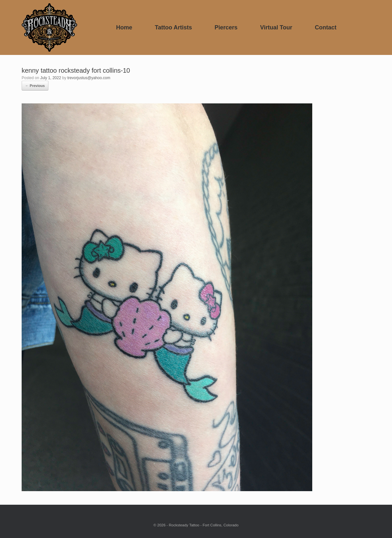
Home (124, 27)
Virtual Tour (276, 27)
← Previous (35, 86)
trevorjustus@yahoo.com (89, 78)
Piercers (226, 27)
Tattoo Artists (174, 27)
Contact (326, 27)
